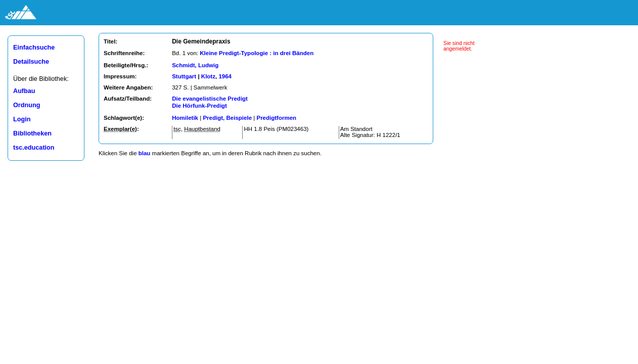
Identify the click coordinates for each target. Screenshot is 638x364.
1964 (225, 76)
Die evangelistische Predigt (210, 99)
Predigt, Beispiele (227, 118)
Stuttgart (184, 76)
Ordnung (27, 105)
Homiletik (185, 118)
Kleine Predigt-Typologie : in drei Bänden (257, 53)
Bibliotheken (32, 133)
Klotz (208, 76)
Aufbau (24, 91)
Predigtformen (276, 118)
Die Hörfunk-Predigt (199, 106)
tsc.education (34, 148)
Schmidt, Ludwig (195, 65)
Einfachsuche (34, 48)
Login (22, 119)
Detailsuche (31, 62)
